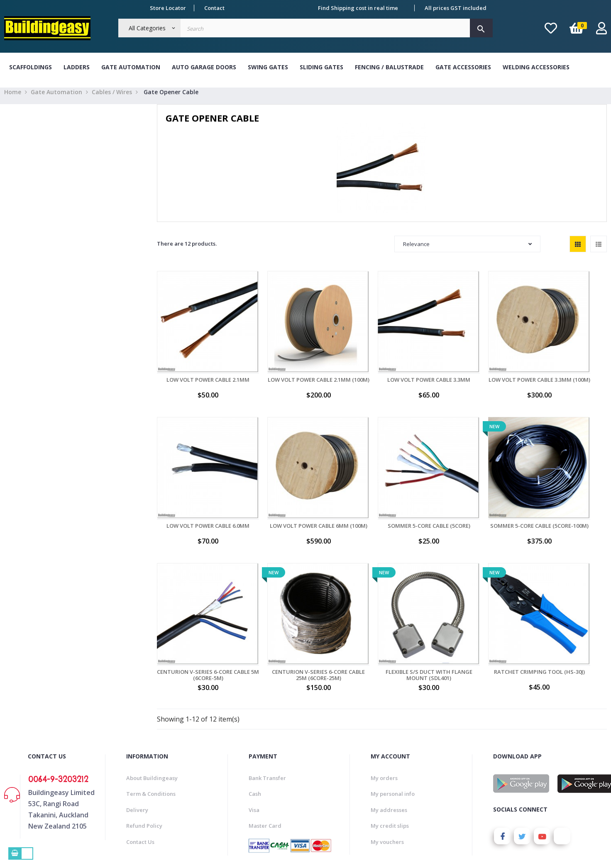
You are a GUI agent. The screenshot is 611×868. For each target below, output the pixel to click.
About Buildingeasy (152, 729)
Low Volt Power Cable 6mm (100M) (198, 499)
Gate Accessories (463, 67)
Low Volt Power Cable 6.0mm (565, 368)
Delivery (137, 761)
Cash (255, 746)
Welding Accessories (536, 67)
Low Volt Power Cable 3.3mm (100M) (474, 372)
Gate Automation (131, 67)
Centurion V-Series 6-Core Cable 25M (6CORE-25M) (565, 499)
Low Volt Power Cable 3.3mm (382, 368)
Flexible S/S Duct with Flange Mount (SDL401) (199, 627)
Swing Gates (268, 67)
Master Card (265, 778)
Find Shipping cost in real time (358, 8)
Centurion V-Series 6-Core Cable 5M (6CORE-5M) (474, 499)
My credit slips (390, 778)
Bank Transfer (267, 729)
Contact (214, 8)
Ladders (77, 67)
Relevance (467, 251)
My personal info (393, 746)
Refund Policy (144, 778)
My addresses (389, 761)
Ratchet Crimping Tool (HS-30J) (290, 627)
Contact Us (140, 793)
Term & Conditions (151, 746)
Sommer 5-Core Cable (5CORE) (290, 496)
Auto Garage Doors (204, 67)
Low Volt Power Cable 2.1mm (198, 368)
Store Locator (168, 8)
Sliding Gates (321, 67)
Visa (254, 761)
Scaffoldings (31, 67)
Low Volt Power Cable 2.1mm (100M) (290, 372)
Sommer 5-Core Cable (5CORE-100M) (382, 499)
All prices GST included (456, 8)
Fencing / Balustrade (389, 67)
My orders (384, 729)
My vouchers (387, 793)
